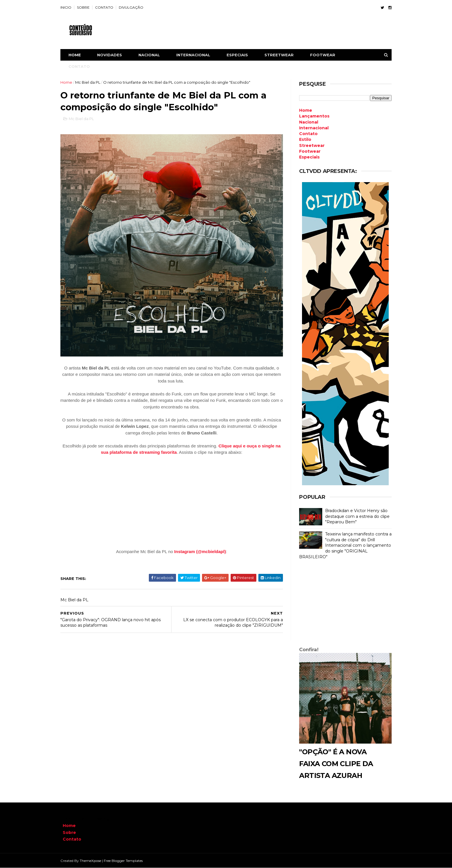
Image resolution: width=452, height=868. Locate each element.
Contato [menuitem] (306, 134)
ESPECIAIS (240, 55)
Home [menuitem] (303, 110)
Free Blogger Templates (126, 861)
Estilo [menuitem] (303, 139)
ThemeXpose (93, 861)
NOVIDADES (112, 55)
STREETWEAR (281, 55)
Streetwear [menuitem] (310, 145)
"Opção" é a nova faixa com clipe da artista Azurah (334, 764)
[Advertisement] (343, 604)
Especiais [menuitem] (307, 157)
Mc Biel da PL (90, 82)
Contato (72, 839)
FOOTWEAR (325, 55)
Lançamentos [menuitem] (312, 116)
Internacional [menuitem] (312, 128)
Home (77, 55)
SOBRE (86, 7)
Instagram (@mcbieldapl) (200, 548)
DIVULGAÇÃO (133, 7)
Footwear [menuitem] (307, 151)
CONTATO (106, 7)
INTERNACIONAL (196, 55)
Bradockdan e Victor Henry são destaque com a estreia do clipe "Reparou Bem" (355, 516)
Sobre (69, 832)
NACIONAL (151, 55)
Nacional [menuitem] (306, 122)
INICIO (68, 7)
